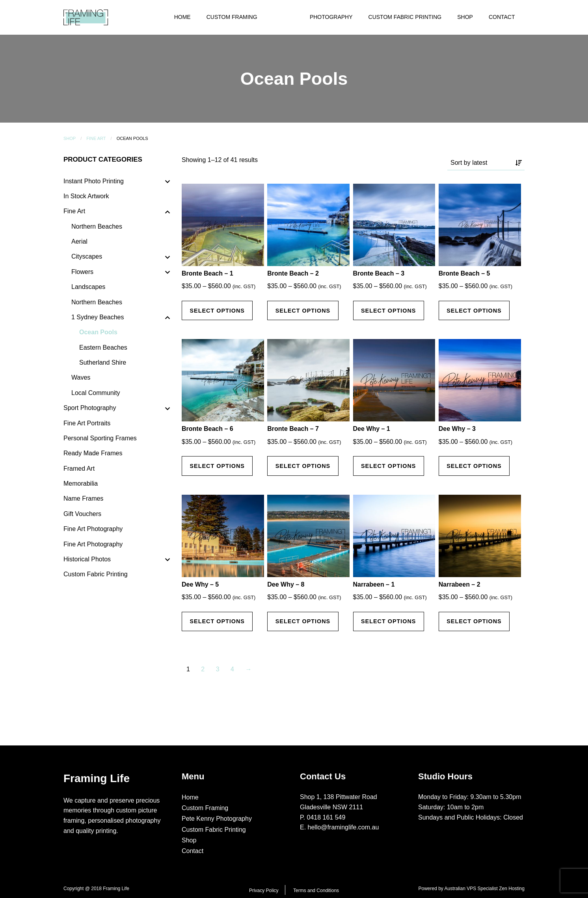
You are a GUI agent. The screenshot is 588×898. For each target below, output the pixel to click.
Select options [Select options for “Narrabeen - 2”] (474, 621)
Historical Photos (87, 559)
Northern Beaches (97, 226)
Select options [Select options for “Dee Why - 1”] (389, 466)
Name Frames (83, 498)
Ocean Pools (98, 332)
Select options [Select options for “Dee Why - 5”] (217, 621)
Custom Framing (232, 17)
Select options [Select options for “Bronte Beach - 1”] (217, 311)
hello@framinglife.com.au (343, 827)
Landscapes (88, 287)
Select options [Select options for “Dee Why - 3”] (474, 466)
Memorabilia (81, 483)
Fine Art (96, 138)
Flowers (82, 272)
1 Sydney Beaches (98, 317)
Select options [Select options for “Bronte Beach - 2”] (303, 311)
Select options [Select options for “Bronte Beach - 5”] (474, 311)
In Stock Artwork (86, 196)
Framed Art (79, 469)
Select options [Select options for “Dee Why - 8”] (303, 621)
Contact (502, 17)
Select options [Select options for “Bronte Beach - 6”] (217, 466)
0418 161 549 (326, 817)
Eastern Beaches (103, 347)
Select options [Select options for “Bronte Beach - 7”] (303, 466)
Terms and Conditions (316, 891)
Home (182, 17)
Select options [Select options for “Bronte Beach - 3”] (389, 311)
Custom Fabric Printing (405, 17)
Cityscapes (87, 256)
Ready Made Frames (93, 453)
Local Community (96, 393)
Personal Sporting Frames (100, 438)
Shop (465, 17)
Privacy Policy (264, 891)
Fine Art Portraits (87, 423)
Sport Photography (90, 408)
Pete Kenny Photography (217, 819)
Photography (331, 17)
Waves (81, 377)
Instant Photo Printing (94, 181)
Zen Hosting (512, 889)
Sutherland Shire (103, 362)
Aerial (79, 241)
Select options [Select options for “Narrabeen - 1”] (389, 621)
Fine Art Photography (93, 529)
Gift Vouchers (82, 514)
